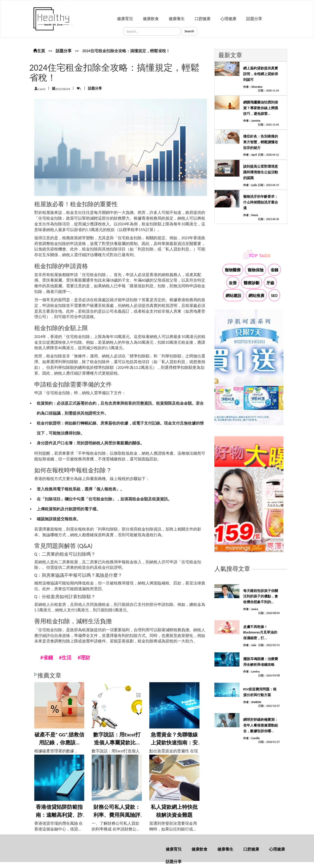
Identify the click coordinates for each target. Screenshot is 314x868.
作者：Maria (251, 215)
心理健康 (228, 19)
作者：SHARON (252, 702)
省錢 (274, 270)
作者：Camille (252, 738)
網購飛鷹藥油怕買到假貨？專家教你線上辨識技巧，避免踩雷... (261, 108)
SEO (274, 296)
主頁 (39, 51)
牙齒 (270, 283)
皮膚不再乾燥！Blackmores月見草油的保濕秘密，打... (260, 633)
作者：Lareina (251, 672)
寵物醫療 (233, 270)
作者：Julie (250, 645)
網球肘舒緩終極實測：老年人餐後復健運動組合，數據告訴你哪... (261, 725)
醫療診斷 (252, 283)
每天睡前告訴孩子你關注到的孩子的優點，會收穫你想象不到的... (261, 597)
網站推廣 (256, 296)
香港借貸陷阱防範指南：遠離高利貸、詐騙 (59, 815)
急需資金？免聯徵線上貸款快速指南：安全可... (174, 743)
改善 (233, 283)
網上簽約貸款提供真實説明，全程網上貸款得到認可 (261, 74)
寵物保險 (256, 270)
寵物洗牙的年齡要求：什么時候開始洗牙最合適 (261, 202)
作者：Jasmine (252, 121)
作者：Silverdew (253, 87)
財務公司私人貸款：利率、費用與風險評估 (117, 815)
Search (189, 31)
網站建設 (234, 296)
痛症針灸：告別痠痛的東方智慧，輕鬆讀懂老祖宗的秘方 (261, 142)
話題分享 (254, 19)
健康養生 (177, 19)
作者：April (250, 155)
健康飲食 (151, 19)
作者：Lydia (250, 185)
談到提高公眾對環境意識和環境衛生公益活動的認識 (261, 172)
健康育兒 (125, 19)
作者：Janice (251, 609)
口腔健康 (202, 19)
